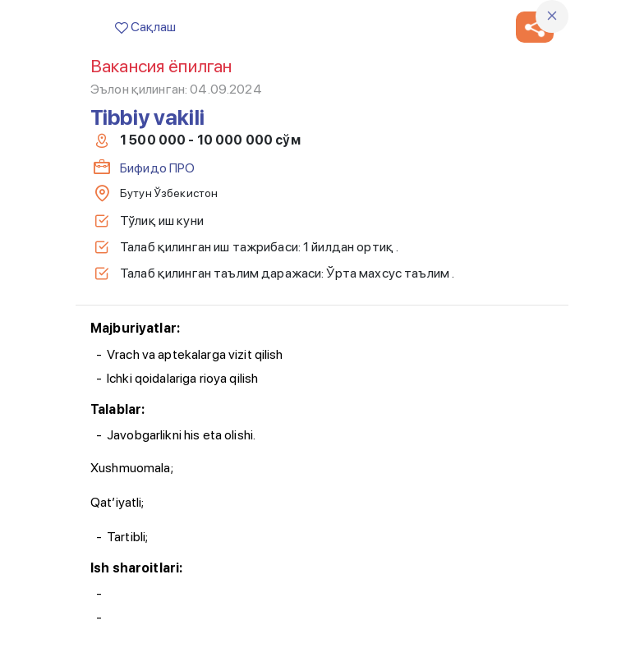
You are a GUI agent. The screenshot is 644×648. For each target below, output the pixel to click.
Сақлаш (145, 27)
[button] (535, 27)
